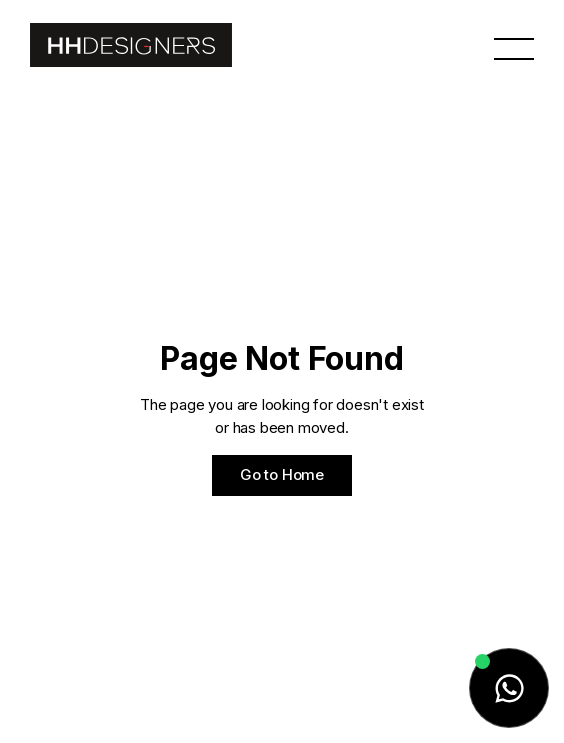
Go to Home (282, 474)
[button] (514, 47)
